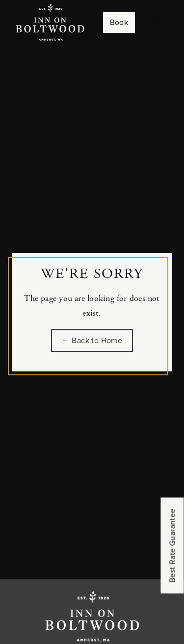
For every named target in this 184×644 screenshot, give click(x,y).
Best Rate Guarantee (172, 546)
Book (119, 22)
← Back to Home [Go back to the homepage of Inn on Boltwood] (92, 340)
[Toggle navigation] (154, 23)
